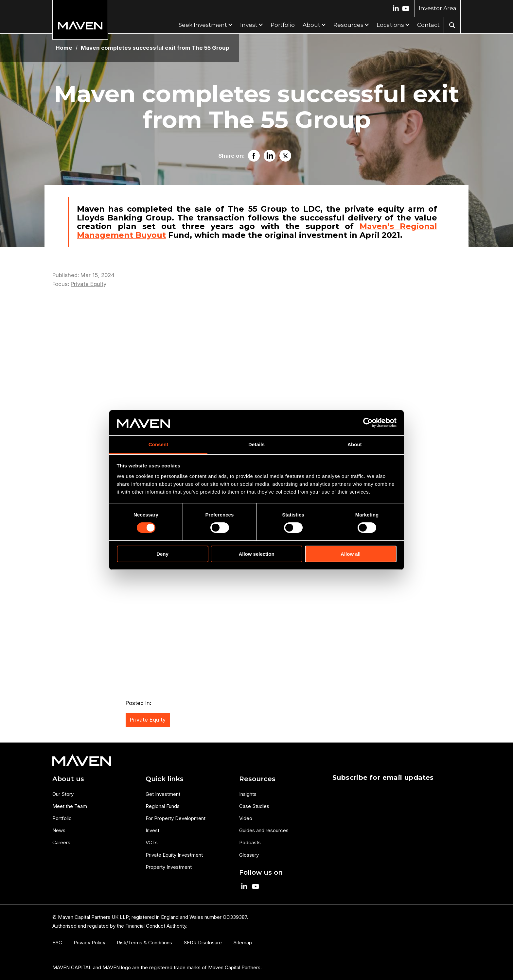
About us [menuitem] (68, 779)
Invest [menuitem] (152, 830)
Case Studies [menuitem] (254, 806)
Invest (249, 25)
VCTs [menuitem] (152, 842)
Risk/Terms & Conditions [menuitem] (144, 943)
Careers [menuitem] (61, 842)
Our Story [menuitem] (63, 794)
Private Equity (88, 284)
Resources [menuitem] (257, 779)
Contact (428, 25)
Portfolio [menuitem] (62, 818)
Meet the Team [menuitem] (70, 806)
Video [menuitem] (246, 818)
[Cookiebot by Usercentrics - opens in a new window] (368, 423)
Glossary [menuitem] (249, 855)
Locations (390, 25)
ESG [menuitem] (57, 943)
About (311, 25)
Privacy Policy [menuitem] (89, 943)
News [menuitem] (59, 830)
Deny (162, 554)
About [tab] (355, 444)
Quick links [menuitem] (165, 779)
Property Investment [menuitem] (169, 867)
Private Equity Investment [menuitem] (174, 855)
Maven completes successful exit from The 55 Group (155, 48)
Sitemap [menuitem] (243, 943)
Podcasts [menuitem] (250, 842)
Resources (348, 25)
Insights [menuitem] (248, 794)
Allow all (351, 554)
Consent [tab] (159, 444)
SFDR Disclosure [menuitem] (203, 943)
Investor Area (438, 8)
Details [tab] (256, 444)
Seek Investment (203, 25)
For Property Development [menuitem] (176, 818)
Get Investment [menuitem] (163, 794)
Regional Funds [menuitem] (163, 806)
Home (64, 48)
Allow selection (256, 554)
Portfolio (283, 25)
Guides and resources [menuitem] (264, 830)
